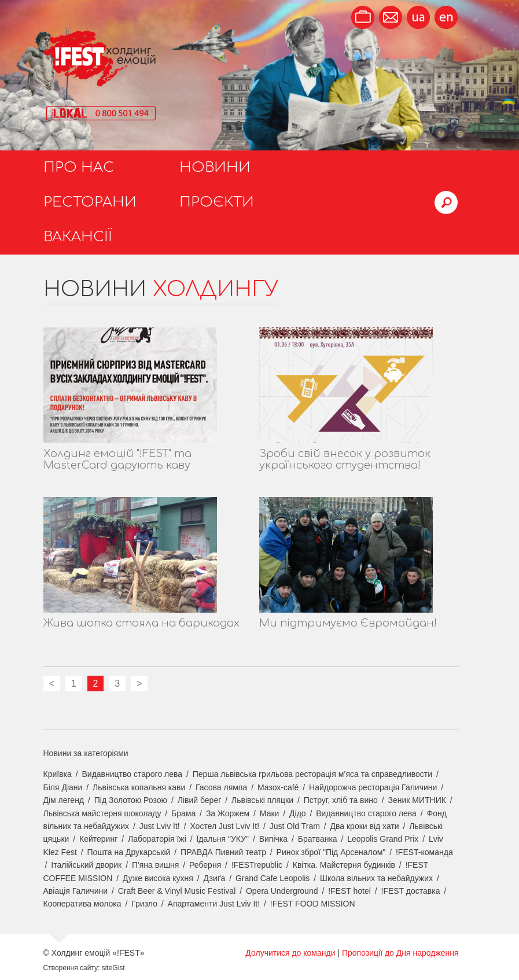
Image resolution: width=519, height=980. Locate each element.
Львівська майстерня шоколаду (102, 813)
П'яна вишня (156, 865)
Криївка (58, 774)
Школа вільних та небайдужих (376, 878)
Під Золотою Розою (131, 800)
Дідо (298, 813)
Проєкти (217, 202)
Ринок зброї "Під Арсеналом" (331, 852)
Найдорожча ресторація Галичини (373, 787)
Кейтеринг (98, 839)
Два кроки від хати (365, 826)
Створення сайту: (72, 968)
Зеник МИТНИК (417, 800)
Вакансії (78, 237)
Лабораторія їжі (157, 839)
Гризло (144, 904)
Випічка (273, 839)
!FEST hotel (349, 891)
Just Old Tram (295, 826)
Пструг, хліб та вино (341, 800)
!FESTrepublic (257, 865)
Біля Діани (63, 787)
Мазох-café (278, 787)
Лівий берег (200, 800)
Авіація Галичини (76, 891)
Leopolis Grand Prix (383, 839)
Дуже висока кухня (158, 878)
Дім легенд (64, 800)
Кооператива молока (82, 904)
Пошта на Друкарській (129, 852)
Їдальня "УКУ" (222, 839)
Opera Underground (282, 891)
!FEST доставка (411, 891)
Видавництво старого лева (132, 774)
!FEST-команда (424, 852)
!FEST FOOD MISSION (313, 904)
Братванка (318, 839)
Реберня (205, 865)
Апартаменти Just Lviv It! (214, 904)
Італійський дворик (86, 865)
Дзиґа (215, 878)
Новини (215, 167)
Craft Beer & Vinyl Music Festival (177, 891)
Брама (183, 813)
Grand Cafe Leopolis (273, 878)
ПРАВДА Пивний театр (223, 852)
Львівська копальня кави (139, 787)
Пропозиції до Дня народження (400, 953)
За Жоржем (228, 813)
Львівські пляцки (262, 800)
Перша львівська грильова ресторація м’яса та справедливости (312, 774)
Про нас (79, 167)
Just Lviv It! (160, 826)
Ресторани (90, 202)
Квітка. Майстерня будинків (344, 865)
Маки (270, 813)
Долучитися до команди (290, 953)
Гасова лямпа (221, 787)
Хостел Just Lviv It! (224, 826)
